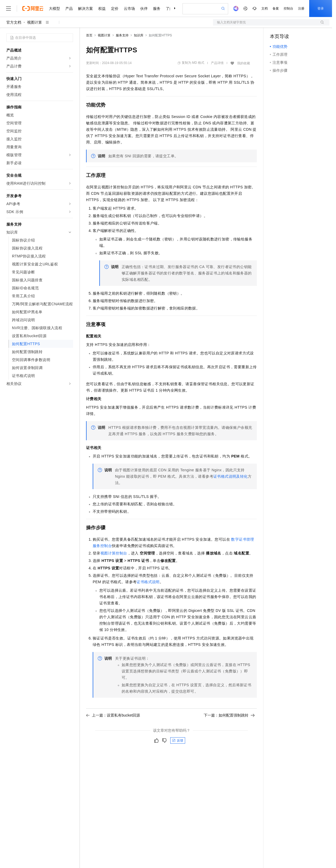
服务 (157, 9)
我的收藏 (244, 63)
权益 (102, 9)
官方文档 (14, 22)
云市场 (129, 9)
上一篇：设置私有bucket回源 (113, 715)
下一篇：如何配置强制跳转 (229, 715)
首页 (89, 35)
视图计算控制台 (114, 553)
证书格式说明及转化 (231, 476)
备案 (276, 9)
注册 (301, 9)
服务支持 (122, 35)
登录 (321, 9)
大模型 (54, 9)
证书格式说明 (148, 582)
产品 (69, 9)
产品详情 (217, 63)
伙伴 (144, 9)
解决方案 (86, 9)
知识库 (139, 35)
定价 (115, 9)
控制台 (288, 9)
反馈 (178, 740)
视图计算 (35, 22)
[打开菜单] (8, 9)
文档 (265, 9)
